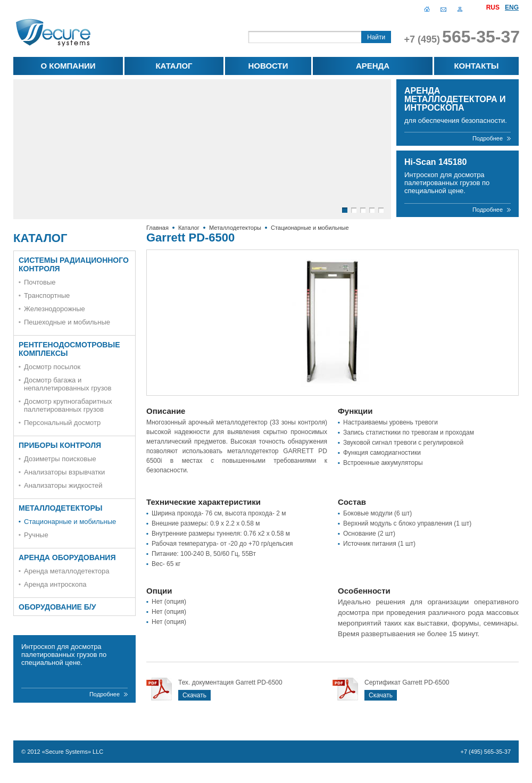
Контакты (476, 66)
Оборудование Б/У (57, 607)
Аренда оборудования (67, 557)
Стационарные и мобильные (310, 228)
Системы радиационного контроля (74, 264)
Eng (512, 7)
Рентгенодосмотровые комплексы (69, 349)
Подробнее (488, 138)
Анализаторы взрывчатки (64, 472)
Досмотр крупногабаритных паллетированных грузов (68, 405)
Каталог (174, 66)
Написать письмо (443, 9)
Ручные (36, 535)
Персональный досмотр (62, 423)
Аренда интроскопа (55, 584)
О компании (68, 66)
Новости (268, 66)
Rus (493, 7)
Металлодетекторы (235, 228)
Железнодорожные (55, 309)
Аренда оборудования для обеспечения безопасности (372, 68)
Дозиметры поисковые (60, 459)
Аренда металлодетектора (67, 571)
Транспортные (47, 295)
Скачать (194, 695)
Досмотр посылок (52, 367)
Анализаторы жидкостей (63, 485)
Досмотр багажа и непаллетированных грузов (68, 384)
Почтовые (40, 282)
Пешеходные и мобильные (67, 322)
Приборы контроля (60, 445)
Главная (427, 9)
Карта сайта (460, 9)
